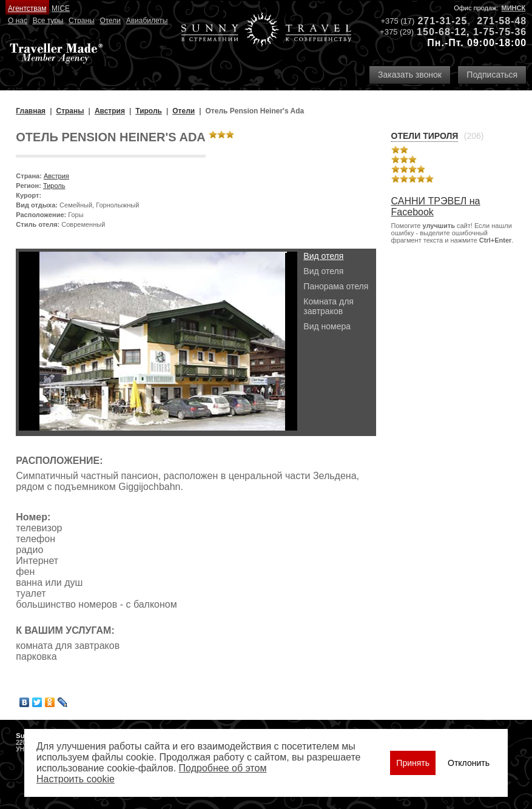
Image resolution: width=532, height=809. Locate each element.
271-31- (436, 21)
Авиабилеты (147, 21)
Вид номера (327, 326)
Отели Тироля (425, 136)
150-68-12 (442, 32)
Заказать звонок (410, 75)
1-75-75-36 (500, 32)
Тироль (54, 186)
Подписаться (492, 75)
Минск (514, 8)
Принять (413, 763)
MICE (61, 8)
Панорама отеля (336, 286)
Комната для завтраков (328, 306)
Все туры (48, 21)
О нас (18, 21)
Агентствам (27, 8)
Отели (110, 21)
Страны (82, 21)
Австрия (56, 176)
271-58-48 (502, 21)
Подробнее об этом (223, 768)
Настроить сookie (76, 779)
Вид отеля (323, 256)
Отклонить (469, 763)
